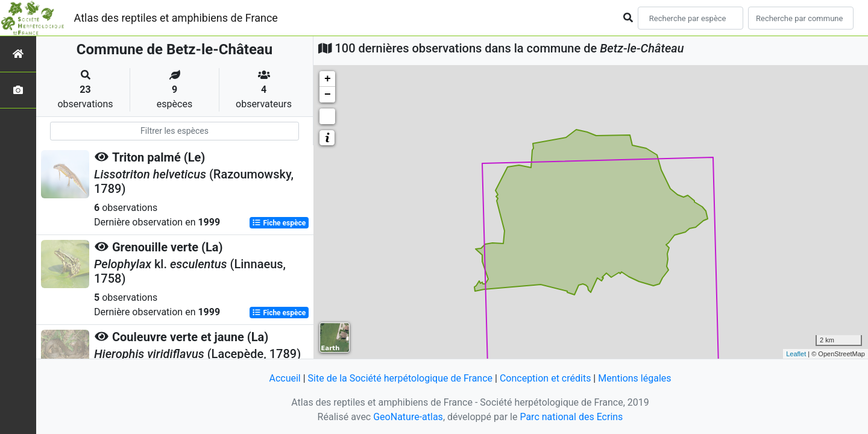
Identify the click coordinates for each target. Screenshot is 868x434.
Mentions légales (634, 378)
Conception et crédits (546, 378)
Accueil (285, 378)
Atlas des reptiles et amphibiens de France (176, 18)
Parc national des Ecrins (571, 417)
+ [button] (328, 79)
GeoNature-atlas (408, 417)
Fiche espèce (279, 223)
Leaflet (796, 354)
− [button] (328, 95)
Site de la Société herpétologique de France (400, 378)
